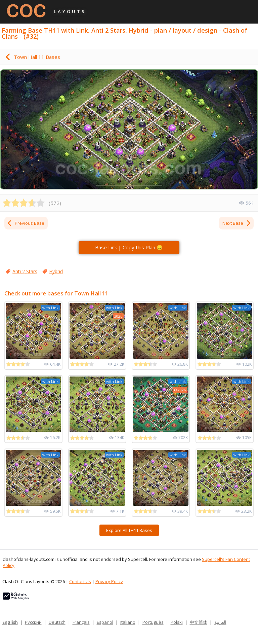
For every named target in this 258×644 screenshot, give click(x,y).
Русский (33, 622)
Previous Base (26, 223)
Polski (177, 622)
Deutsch (57, 622)
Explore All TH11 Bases (129, 530)
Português (153, 622)
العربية (220, 622)
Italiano (128, 622)
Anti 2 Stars (25, 271)
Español (105, 622)
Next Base (237, 223)
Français (81, 622)
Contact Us (80, 581)
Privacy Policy (109, 581)
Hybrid (56, 271)
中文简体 (199, 622)
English (10, 622)
